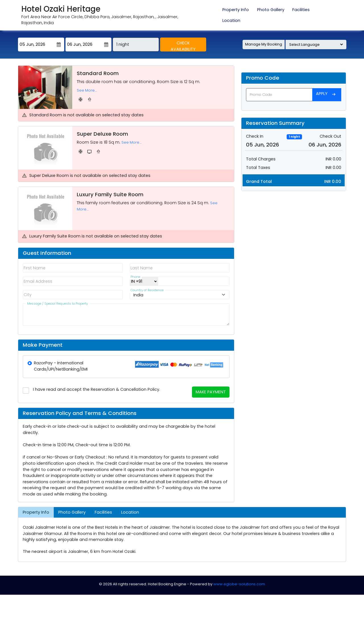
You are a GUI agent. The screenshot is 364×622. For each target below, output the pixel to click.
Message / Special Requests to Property (57, 305)
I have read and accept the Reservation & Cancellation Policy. (97, 389)
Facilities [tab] (301, 10)
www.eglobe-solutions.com (239, 584)
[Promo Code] (279, 95)
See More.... (87, 90)
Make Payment (211, 392)
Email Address (38, 281)
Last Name (142, 268)
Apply (327, 95)
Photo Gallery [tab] (271, 10)
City (28, 295)
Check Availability (183, 46)
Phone (135, 278)
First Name (35, 268)
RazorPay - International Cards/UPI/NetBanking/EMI (61, 366)
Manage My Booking (264, 44)
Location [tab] (231, 20)
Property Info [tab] (236, 10)
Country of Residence (147, 291)
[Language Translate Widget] (316, 45)
